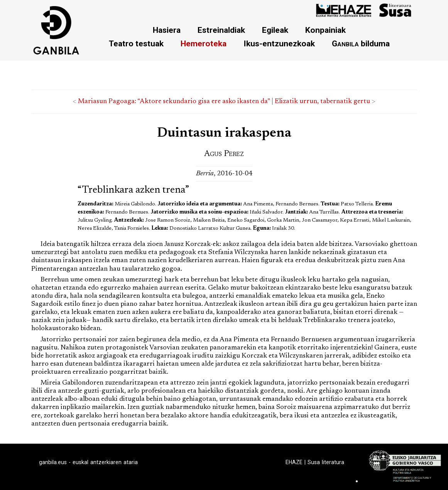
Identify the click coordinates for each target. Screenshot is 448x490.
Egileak (275, 30)
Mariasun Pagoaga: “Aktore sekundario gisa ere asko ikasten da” (174, 102)
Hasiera (167, 30)
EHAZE (294, 462)
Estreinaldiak (221, 30)
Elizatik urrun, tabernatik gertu (322, 102)
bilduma (361, 43)
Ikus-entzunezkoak (279, 43)
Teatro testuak (136, 43)
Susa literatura (326, 462)
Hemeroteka (204, 43)
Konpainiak (325, 30)
